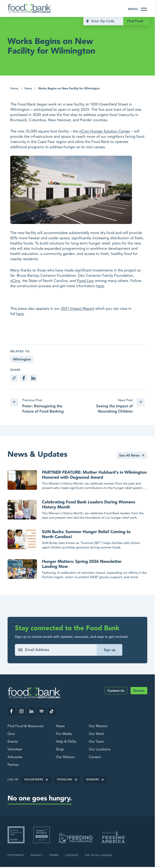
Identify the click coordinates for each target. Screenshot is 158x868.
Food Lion (86, 281)
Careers (95, 757)
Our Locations (100, 750)
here (100, 286)
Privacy (37, 855)
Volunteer (15, 750)
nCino (15, 281)
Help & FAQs (66, 742)
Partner (13, 765)
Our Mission (65, 757)
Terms (54, 855)
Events (13, 742)
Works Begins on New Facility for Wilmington (69, 89)
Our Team (96, 742)
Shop (60, 750)
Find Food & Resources (25, 726)
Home (14, 89)
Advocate (15, 757)
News (28, 89)
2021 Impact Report (78, 309)
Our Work (96, 734)
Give (11, 734)
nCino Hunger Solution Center (105, 131)
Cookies (72, 855)
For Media (64, 734)
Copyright (16, 855)
